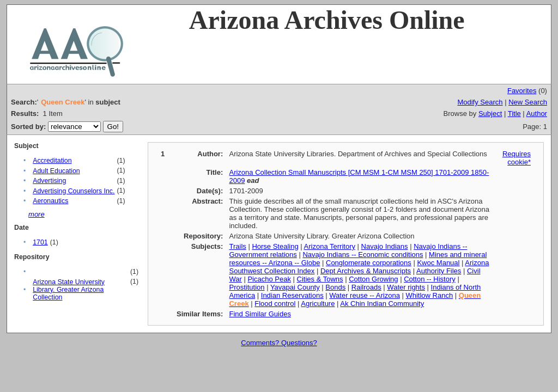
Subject (490, 114)
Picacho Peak (269, 279)
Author (537, 114)
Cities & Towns (320, 279)
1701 (40, 242)
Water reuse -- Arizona (365, 295)
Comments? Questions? (279, 343)
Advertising (49, 181)
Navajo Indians (385, 246)
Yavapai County (295, 287)
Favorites (522, 91)
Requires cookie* (517, 158)
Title (514, 114)
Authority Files (439, 271)
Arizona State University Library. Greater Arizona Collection (69, 290)
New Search (528, 102)
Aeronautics (50, 201)
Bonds (335, 287)
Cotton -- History (430, 279)
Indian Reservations (292, 295)
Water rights (406, 287)
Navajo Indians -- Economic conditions (363, 255)
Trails (237, 246)
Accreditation (52, 161)
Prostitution (247, 287)
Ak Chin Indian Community (382, 304)
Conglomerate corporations (369, 263)
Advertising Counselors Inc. (74, 191)
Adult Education (56, 171)
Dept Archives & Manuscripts (366, 271)
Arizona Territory (330, 246)
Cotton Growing (373, 279)
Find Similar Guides (260, 314)
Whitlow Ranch (429, 295)
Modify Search (480, 102)
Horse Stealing (275, 246)
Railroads (366, 287)
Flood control (275, 304)
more (37, 214)
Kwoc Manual (438, 263)
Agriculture (318, 304)
